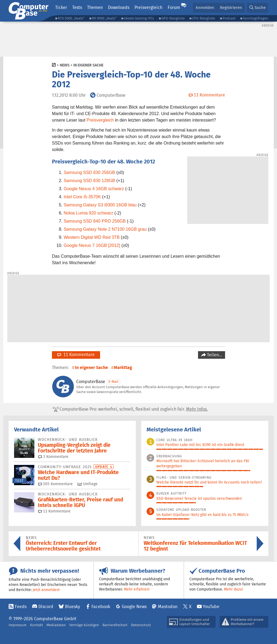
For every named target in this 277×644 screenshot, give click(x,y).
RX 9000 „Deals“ (104, 18)
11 (54, 511)
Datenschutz (141, 625)
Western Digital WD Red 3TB (92, 237)
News (65, 65)
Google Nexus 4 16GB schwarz (94, 189)
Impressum (18, 625)
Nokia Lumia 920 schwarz (88, 213)
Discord (46, 607)
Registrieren (231, 7)
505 (55, 484)
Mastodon (168, 607)
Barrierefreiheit (115, 625)
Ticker (61, 7)
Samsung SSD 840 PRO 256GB (95, 221)
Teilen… (214, 355)
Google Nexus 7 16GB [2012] (92, 245)
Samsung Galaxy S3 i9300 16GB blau (100, 205)
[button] (258, 8)
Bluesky (72, 607)
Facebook (101, 607)
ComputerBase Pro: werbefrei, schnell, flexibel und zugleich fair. (130, 409)
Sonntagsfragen (256, 18)
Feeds (21, 607)
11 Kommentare (76, 355)
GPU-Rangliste (173, 18)
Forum (174, 7)
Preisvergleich (148, 7)
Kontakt (37, 625)
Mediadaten (56, 625)
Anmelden (205, 7)
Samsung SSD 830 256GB (89, 172)
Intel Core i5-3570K (82, 197)
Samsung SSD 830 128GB (89, 181)
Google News (134, 607)
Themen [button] (95, 7)
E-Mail (113, 382)
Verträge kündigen (84, 625)
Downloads (119, 7)
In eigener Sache (88, 65)
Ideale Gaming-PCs (139, 18)
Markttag (123, 368)
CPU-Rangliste (204, 18)
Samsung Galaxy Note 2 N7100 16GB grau (105, 229)
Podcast (229, 18)
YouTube (211, 607)
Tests (77, 7)
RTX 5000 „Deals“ (71, 18)
